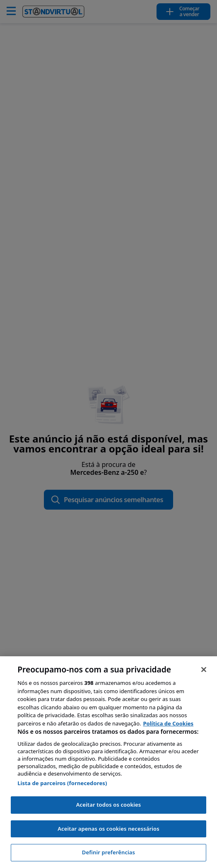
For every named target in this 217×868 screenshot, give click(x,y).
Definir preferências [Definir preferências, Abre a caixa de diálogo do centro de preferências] (108, 852)
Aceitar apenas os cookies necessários (108, 829)
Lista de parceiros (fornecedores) (62, 783)
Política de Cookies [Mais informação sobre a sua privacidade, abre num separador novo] (169, 723)
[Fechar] (204, 670)
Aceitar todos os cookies (109, 805)
